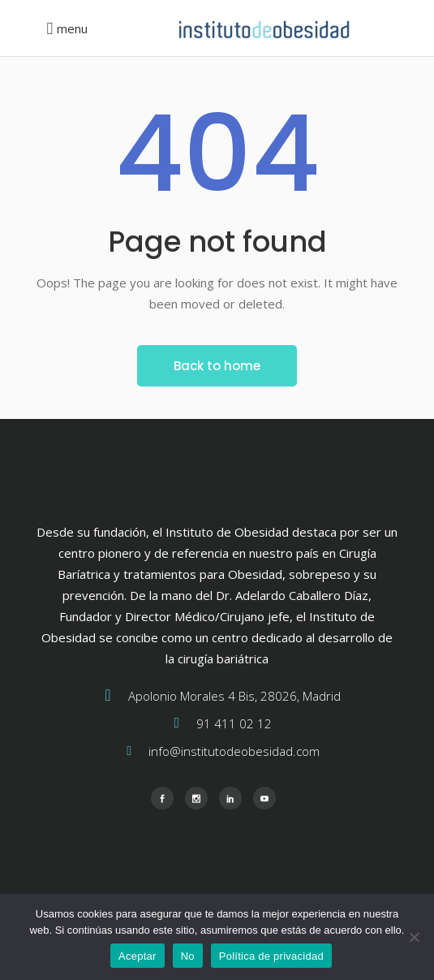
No (188, 956)
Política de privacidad (271, 956)
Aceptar (138, 956)
